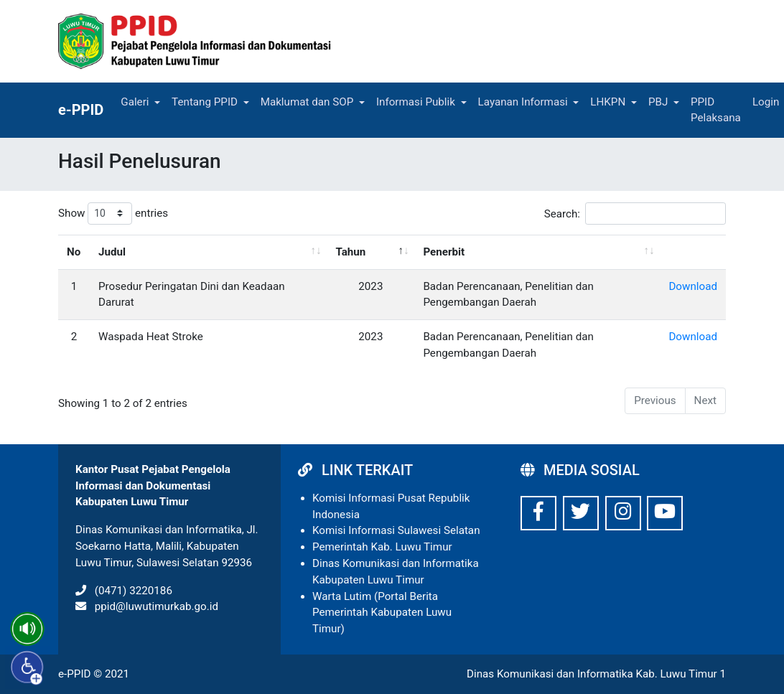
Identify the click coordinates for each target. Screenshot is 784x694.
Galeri (135, 102)
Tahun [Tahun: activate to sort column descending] (350, 252)
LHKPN (608, 102)
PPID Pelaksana (716, 110)
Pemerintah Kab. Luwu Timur (382, 547)
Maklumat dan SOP (307, 102)
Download (693, 286)
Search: (635, 214)
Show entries (113, 214)
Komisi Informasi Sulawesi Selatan (396, 530)
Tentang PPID (205, 102)
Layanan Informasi (523, 102)
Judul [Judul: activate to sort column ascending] (112, 252)
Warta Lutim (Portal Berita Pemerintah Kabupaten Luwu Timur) (382, 613)
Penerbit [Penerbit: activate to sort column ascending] (444, 252)
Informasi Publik (416, 102)
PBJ (658, 102)
